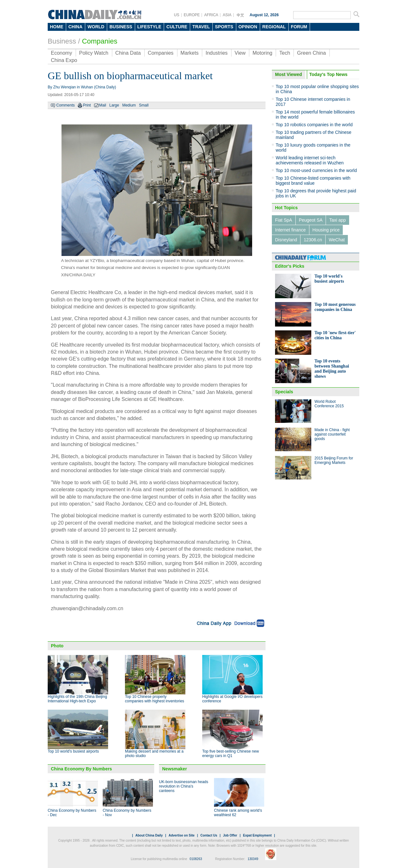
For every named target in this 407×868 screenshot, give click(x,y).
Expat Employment (257, 835)
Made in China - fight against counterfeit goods (332, 434)
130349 (253, 859)
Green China (311, 53)
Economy (62, 53)
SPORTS (224, 27)
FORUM (299, 27)
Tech (285, 53)
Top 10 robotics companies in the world (314, 125)
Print (87, 105)
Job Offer (230, 835)
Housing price (326, 230)
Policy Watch (94, 53)
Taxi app (337, 220)
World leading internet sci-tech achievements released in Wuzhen (310, 160)
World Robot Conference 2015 (329, 404)
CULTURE (177, 27)
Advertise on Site (182, 835)
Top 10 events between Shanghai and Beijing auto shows (332, 369)
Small (144, 105)
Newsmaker (175, 769)
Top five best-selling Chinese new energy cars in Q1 (231, 754)
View (240, 53)
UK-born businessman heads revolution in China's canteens (184, 786)
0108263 (196, 859)
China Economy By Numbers (81, 769)
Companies (100, 41)
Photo (57, 646)
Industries (216, 53)
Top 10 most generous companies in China (335, 307)
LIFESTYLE (149, 27)
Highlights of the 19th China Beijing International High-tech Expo (77, 699)
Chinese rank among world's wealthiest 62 (238, 813)
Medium (129, 105)
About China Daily (149, 835)
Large (114, 105)
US (177, 15)
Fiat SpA (284, 220)
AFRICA (211, 15)
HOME (57, 27)
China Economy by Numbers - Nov (127, 813)
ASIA (227, 15)
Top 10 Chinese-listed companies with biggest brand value (313, 181)
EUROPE (192, 15)
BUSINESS (121, 27)
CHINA (75, 27)
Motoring (262, 53)
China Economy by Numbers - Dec (72, 813)
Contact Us (209, 835)
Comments (66, 105)
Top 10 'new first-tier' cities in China (335, 335)
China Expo (64, 60)
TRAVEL (201, 27)
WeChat (337, 240)
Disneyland (286, 240)
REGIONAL (274, 27)
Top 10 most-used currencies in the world (316, 170)
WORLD (96, 27)
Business (62, 41)
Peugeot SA (311, 220)
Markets (190, 53)
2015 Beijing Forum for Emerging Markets (334, 460)
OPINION (248, 27)
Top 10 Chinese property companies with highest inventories (155, 699)
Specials (284, 392)
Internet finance (290, 230)
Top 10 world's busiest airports (73, 751)
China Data (128, 53)
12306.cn (313, 240)
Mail (103, 105)
